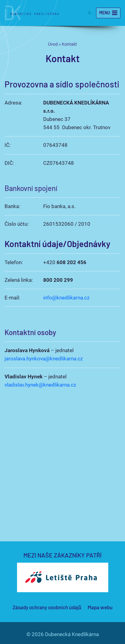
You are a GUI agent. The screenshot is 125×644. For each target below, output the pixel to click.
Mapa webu (100, 607)
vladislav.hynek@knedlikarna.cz (40, 385)
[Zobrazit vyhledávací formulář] (90, 13)
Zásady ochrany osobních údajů (47, 607)
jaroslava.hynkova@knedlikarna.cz (44, 359)
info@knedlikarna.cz (66, 298)
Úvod (53, 44)
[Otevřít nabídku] (108, 13)
